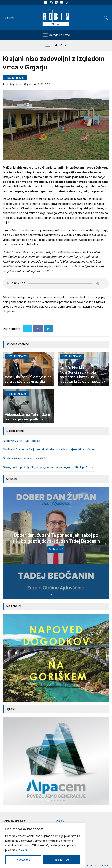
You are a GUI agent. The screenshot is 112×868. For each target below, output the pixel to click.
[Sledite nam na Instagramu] (52, 3)
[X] (28, 329)
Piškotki (23, 850)
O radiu (60, 821)
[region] (43, 845)
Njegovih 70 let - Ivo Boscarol (22, 441)
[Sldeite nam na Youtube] (62, 3)
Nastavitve (23, 860)
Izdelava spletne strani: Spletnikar (90, 866)
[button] (10, 18)
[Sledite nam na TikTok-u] (67, 3)
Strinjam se (62, 860)
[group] (56, 658)
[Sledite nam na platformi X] (57, 3)
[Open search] (106, 18)
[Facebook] (38, 329)
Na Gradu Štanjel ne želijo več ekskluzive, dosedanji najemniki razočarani (49, 449)
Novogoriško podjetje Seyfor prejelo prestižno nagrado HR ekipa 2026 (48, 467)
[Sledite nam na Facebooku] (46, 3)
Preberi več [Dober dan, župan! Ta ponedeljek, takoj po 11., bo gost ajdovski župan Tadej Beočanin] (56, 550)
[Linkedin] (48, 329)
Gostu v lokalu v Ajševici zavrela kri (25, 458)
